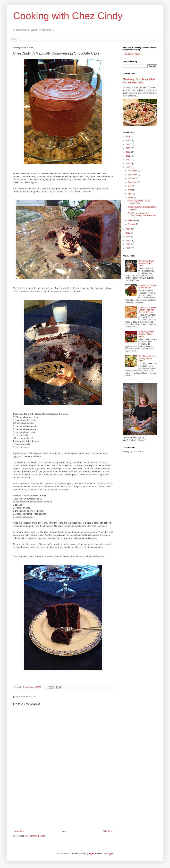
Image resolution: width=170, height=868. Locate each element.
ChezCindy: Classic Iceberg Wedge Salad (147, 359)
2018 (128, 167)
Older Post (107, 831)
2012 (128, 248)
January (132, 224)
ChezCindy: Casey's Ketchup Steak (147, 287)
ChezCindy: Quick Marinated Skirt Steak (146, 263)
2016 (128, 233)
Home (13, 39)
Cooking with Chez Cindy (68, 16)
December (133, 171)
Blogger (110, 853)
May (130, 190)
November (133, 175)
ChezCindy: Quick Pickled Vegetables (139, 202)
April (130, 194)
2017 (128, 229)
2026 (128, 137)
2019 (128, 164)
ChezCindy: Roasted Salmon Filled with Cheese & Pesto (147, 310)
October (132, 178)
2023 (128, 148)
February (132, 220)
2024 (128, 144)
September (133, 182)
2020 (128, 160)
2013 (128, 244)
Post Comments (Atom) (35, 836)
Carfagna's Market (133, 54)
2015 (128, 237)
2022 (128, 152)
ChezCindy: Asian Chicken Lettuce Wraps (146, 334)
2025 (128, 141)
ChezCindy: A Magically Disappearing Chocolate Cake (142, 214)
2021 (128, 156)
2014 (128, 241)
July (130, 186)
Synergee (90, 853)
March (131, 198)
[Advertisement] (63, 803)
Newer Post (19, 831)
